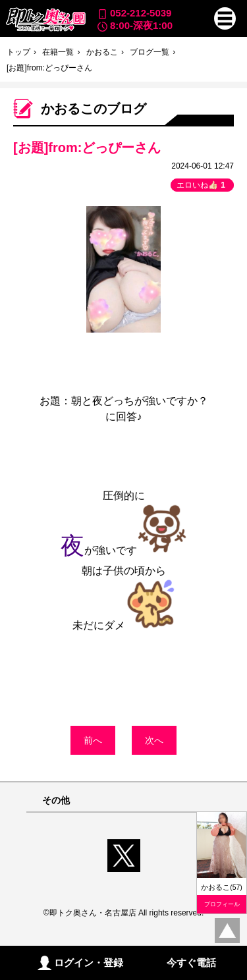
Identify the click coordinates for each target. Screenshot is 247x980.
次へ (154, 740)
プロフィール (222, 904)
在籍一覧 (58, 52)
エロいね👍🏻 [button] (202, 185)
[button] (225, 18)
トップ (18, 52)
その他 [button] (56, 801)
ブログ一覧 (150, 52)
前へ (93, 740)
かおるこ (102, 52)
